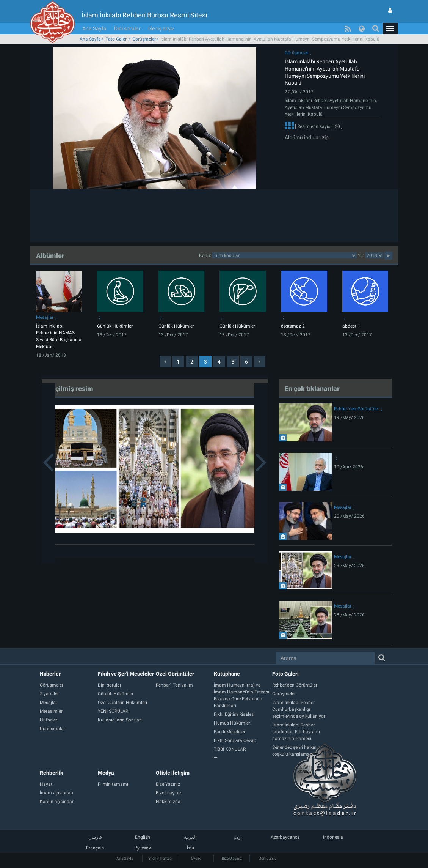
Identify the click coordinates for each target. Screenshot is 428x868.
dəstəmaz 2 (293, 326)
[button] (390, 28)
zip (324, 137)
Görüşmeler (144, 39)
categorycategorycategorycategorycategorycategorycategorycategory (285, 255)
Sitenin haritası (160, 858)
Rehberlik (52, 773)
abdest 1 (351, 326)
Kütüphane (227, 674)
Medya (106, 773)
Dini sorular (127, 28)
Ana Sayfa (94, 28)
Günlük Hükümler (115, 326)
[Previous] (165, 362)
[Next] (259, 362)
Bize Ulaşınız (232, 858)
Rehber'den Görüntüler (357, 409)
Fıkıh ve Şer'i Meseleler (126, 674)
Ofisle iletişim (173, 773)
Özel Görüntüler (175, 674)
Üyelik (196, 858)
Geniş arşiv (161, 28)
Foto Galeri (117, 39)
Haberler (50, 674)
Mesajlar (45, 317)
